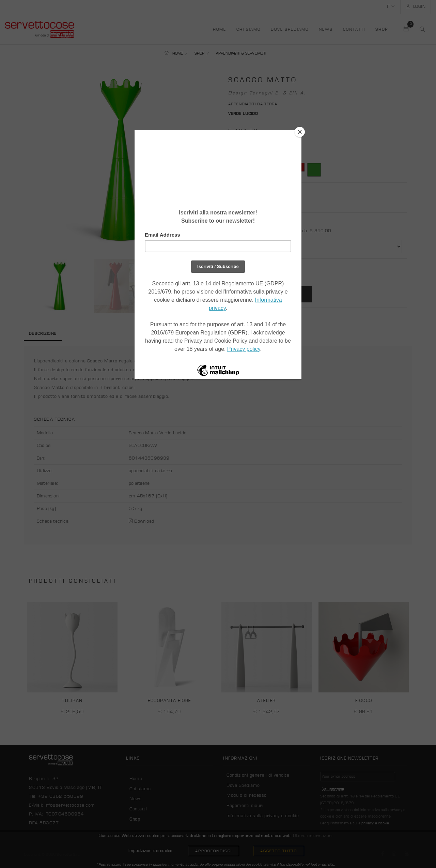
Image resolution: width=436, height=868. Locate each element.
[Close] (300, 132)
